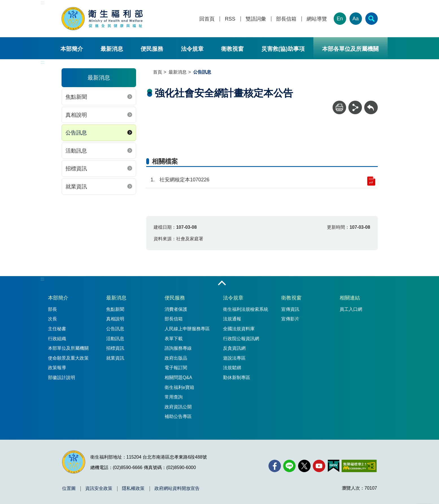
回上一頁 (371, 103)
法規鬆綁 (232, 368)
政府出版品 (176, 358)
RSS (230, 19)
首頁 (158, 72)
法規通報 (232, 319)
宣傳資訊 (290, 309)
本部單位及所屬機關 (68, 348)
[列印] (339, 107)
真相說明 (76, 115)
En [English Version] (340, 19)
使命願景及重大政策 (68, 358)
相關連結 (350, 298)
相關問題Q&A (178, 378)
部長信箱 (286, 19)
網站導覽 (317, 19)
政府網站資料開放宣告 (177, 488)
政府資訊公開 (178, 407)
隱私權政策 (133, 488)
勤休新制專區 (237, 378)
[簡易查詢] (372, 19)
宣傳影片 (290, 319)
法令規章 (192, 49)
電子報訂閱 (176, 368)
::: (42, 3)
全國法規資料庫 (239, 329)
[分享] (355, 107)
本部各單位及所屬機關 (350, 49)
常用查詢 (174, 397)
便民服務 (152, 49)
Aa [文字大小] (355, 19)
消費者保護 (176, 309)
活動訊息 (76, 151)
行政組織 (57, 339)
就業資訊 (76, 187)
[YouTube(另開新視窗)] (319, 466)
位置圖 (69, 488)
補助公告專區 (178, 416)
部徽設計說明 (62, 378)
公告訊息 (76, 133)
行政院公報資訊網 (241, 339)
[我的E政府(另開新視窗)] (334, 466)
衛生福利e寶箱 (179, 387)
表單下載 (174, 339)
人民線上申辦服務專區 (187, 329)
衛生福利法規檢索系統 (246, 309)
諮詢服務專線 (178, 348)
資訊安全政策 (99, 488)
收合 (222, 283)
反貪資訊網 (234, 348)
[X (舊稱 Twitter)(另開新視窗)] (304, 466)
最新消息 (112, 49)
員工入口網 (351, 309)
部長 (53, 309)
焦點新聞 (76, 97)
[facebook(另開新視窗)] (275, 466)
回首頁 (207, 19)
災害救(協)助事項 (283, 49)
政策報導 (57, 368)
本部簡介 (72, 49)
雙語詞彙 (256, 19)
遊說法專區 (234, 358)
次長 (53, 319)
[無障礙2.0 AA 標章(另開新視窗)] (359, 466)
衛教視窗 (232, 49)
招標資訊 (76, 169)
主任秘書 (57, 329)
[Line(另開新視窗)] (289, 466)
